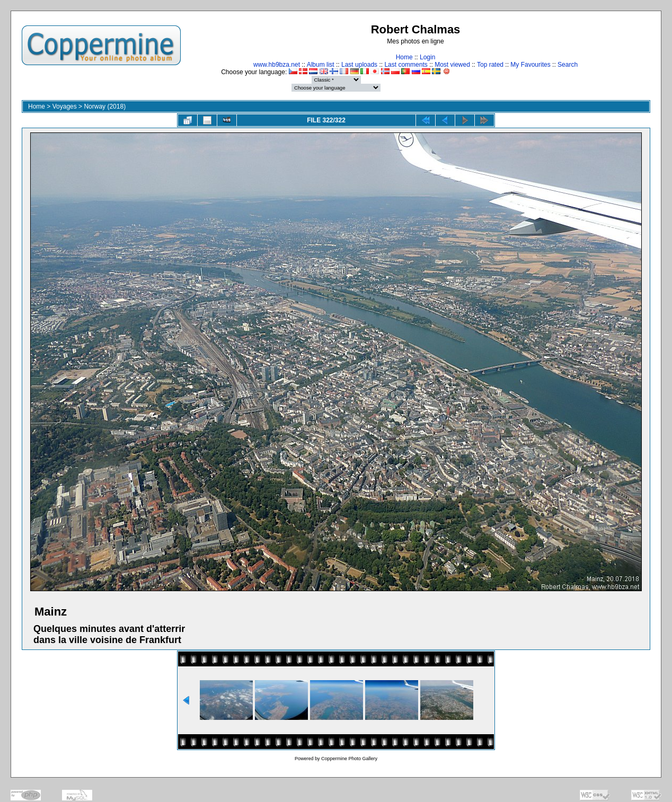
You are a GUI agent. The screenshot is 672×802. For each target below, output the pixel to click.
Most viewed (452, 65)
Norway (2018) (105, 106)
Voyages (65, 106)
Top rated (490, 65)
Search (568, 65)
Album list (321, 65)
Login (427, 57)
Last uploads (359, 65)
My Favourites (530, 65)
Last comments (406, 65)
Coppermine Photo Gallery (349, 759)
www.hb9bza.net (277, 65)
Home (404, 57)
